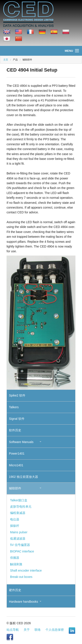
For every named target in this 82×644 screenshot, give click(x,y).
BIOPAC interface (22, 551)
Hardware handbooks (24, 602)
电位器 (15, 519)
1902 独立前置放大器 (24, 477)
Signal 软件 (17, 419)
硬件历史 (15, 590)
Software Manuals (21, 442)
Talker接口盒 (19, 500)
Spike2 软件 (17, 395)
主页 (6, 60)
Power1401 (17, 453)
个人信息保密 (55, 630)
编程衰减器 (18, 513)
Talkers (14, 407)
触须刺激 (16, 564)
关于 (27, 630)
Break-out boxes (21, 577)
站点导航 (13, 630)
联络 (38, 630)
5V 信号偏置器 (20, 545)
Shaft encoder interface (26, 570)
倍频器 (15, 558)
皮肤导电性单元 (21, 507)
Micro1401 (16, 465)
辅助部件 (15, 488)
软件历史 (15, 430)
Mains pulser (19, 532)
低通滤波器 (18, 539)
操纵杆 (15, 526)
